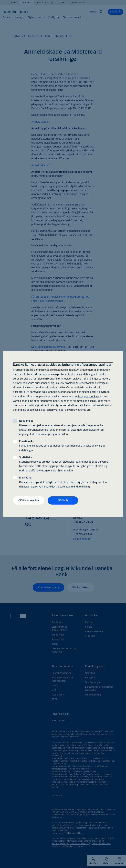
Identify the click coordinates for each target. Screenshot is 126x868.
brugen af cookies (89, 396)
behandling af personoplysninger (39, 401)
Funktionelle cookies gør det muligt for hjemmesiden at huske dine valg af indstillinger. (62, 446)
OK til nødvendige (29, 500)
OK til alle (63, 500)
